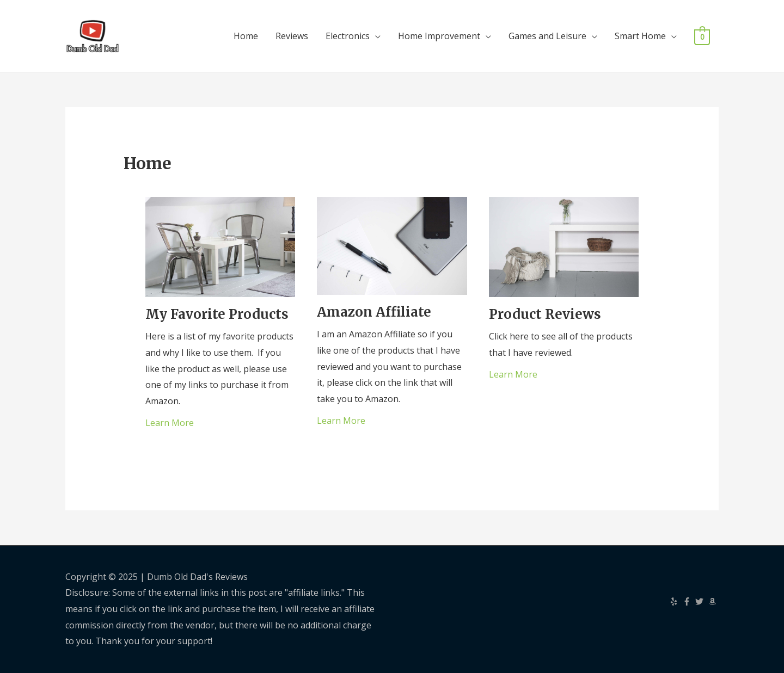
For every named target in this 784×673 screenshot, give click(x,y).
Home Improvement (439, 36)
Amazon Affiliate (374, 312)
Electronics (348, 36)
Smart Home (640, 36)
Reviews (292, 36)
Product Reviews (545, 314)
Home (246, 36)
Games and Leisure (547, 36)
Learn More (170, 423)
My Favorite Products (217, 314)
